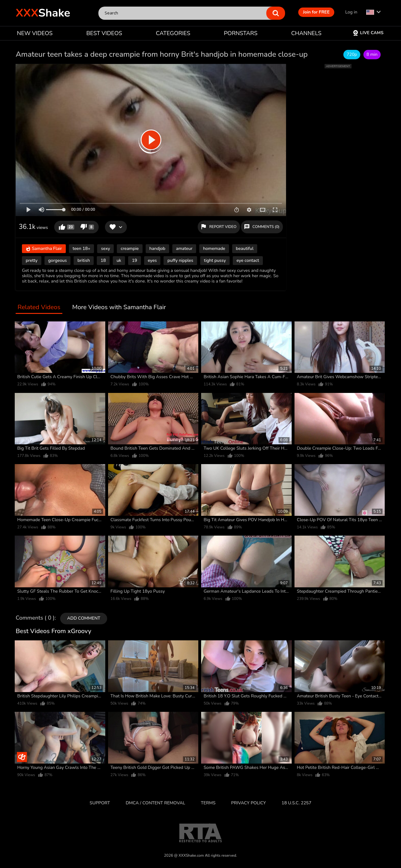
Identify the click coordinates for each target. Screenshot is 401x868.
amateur (184, 249)
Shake (43, 13)
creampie (130, 249)
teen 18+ (82, 249)
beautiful (245, 249)
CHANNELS (306, 33)
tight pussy (215, 260)
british (84, 260)
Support (100, 803)
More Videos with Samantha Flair (119, 307)
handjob (157, 249)
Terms (208, 803)
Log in (351, 12)
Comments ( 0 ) (35, 618)
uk (119, 260)
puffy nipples (180, 260)
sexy (105, 249)
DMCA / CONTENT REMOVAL (155, 803)
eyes (152, 260)
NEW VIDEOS (35, 33)
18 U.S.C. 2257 (297, 803)
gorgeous (57, 260)
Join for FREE (316, 12)
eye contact (248, 260)
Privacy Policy (249, 803)
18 (103, 260)
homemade (214, 249)
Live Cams (368, 33)
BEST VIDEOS (104, 33)
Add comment (84, 618)
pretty (32, 260)
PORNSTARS (241, 33)
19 (135, 260)
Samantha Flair (44, 249)
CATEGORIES (173, 33)
